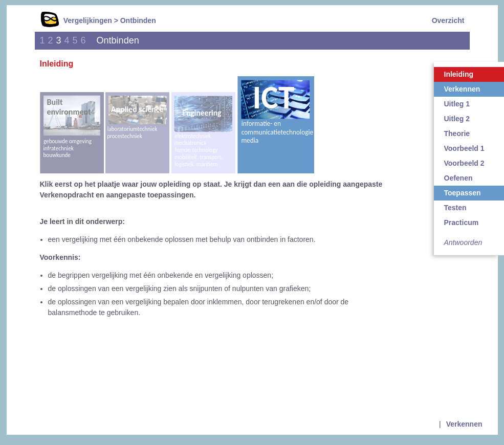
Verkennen (464, 424)
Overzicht (448, 20)
